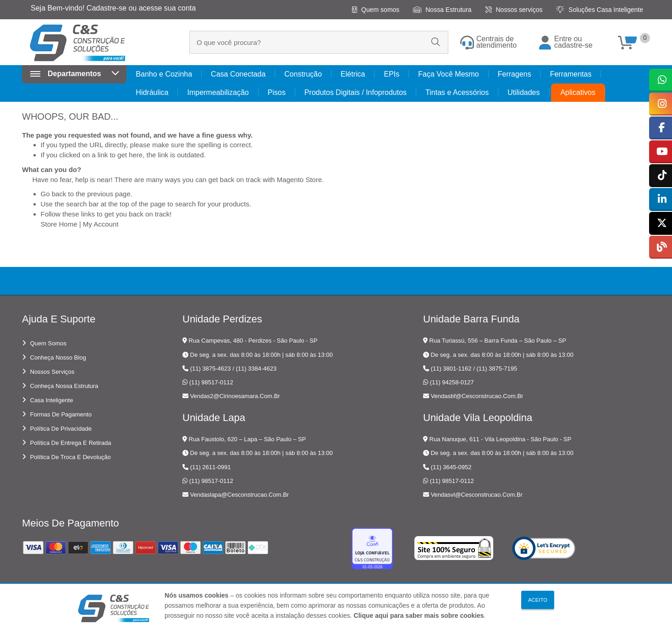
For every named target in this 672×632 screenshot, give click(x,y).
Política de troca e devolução (71, 457)
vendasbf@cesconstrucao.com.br (477, 396)
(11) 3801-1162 (451, 369)
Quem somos (376, 10)
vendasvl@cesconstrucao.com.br (477, 495)
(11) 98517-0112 (211, 382)
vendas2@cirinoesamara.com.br (235, 396)
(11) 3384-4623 (256, 369)
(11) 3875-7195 (497, 369)
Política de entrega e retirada (71, 443)
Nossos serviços (514, 10)
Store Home (59, 224)
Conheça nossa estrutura (64, 386)
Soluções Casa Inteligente (600, 10)
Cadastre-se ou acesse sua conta (141, 8)
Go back (54, 194)
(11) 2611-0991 (211, 467)
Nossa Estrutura (442, 10)
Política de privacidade (61, 429)
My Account (101, 224)
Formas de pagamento (61, 414)
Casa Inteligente (52, 400)
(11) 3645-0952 (451, 467)
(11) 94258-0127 (452, 382)
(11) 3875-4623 (211, 369)
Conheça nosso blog (58, 358)
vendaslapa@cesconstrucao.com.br (240, 495)
